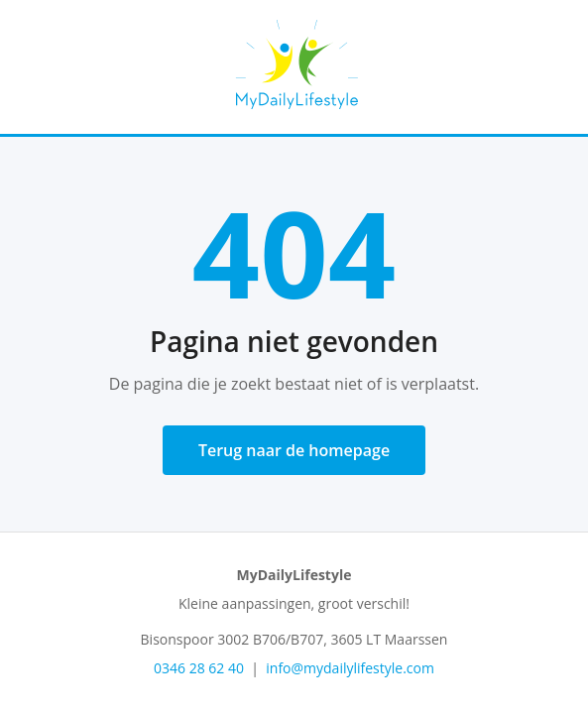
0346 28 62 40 (199, 668)
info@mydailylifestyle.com (350, 668)
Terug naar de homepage (294, 450)
